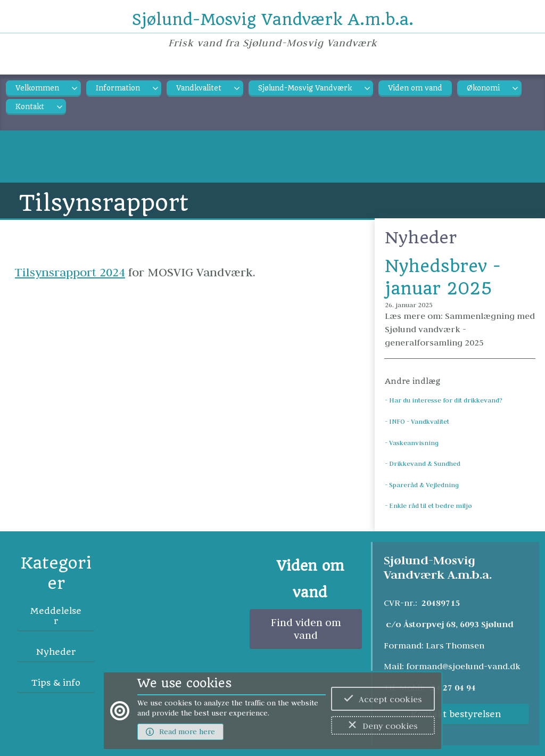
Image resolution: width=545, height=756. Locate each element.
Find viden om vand (306, 629)
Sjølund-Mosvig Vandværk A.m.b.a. (273, 19)
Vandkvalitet (199, 88)
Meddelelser (56, 616)
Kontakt (30, 107)
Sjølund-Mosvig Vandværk (305, 88)
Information (118, 88)
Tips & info (56, 683)
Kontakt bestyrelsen (456, 714)
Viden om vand (415, 88)
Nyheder (56, 652)
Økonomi (483, 88)
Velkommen (37, 88)
